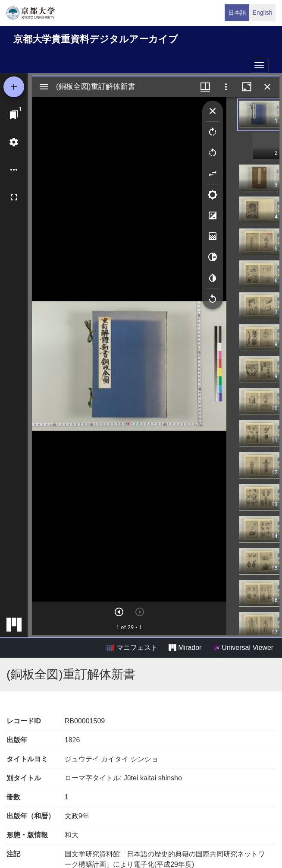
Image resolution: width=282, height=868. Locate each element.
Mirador (185, 648)
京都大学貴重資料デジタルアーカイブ (96, 39)
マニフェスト (132, 648)
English (263, 13)
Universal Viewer (243, 648)
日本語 (237, 13)
